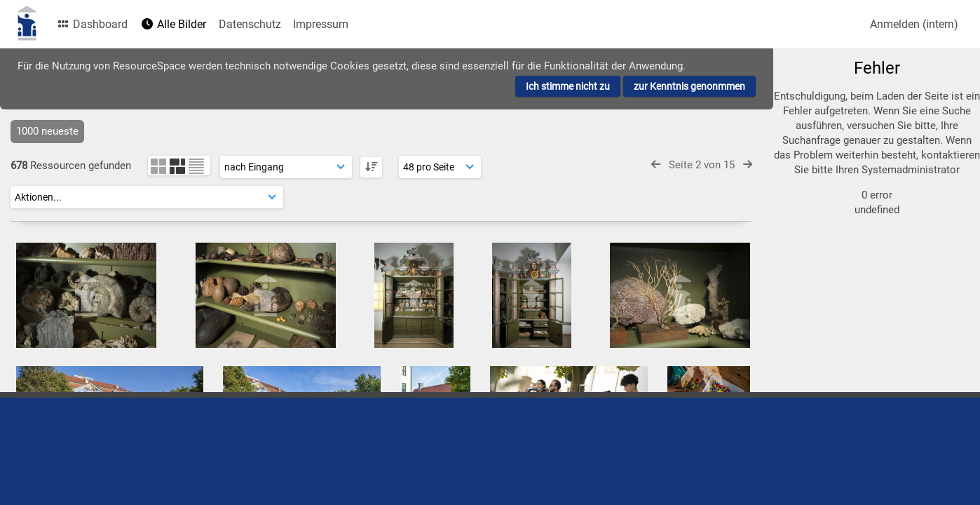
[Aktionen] (147, 197)
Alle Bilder (173, 24)
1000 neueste (47, 131)
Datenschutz (250, 24)
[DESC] (371, 167)
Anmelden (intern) (914, 24)
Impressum (321, 24)
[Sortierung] (286, 167)
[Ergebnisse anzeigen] (440, 167)
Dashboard (92, 24)
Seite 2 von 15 (702, 165)
